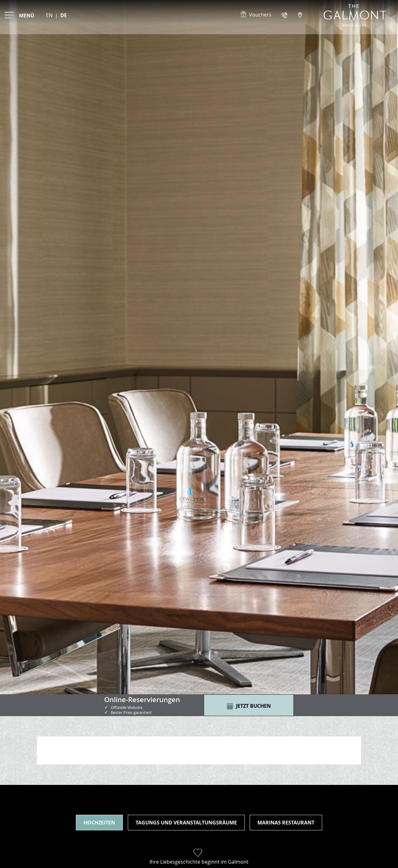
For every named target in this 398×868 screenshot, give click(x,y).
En (49, 15)
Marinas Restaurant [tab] (286, 823)
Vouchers (256, 15)
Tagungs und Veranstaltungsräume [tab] (186, 823)
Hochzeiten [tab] (99, 823)
